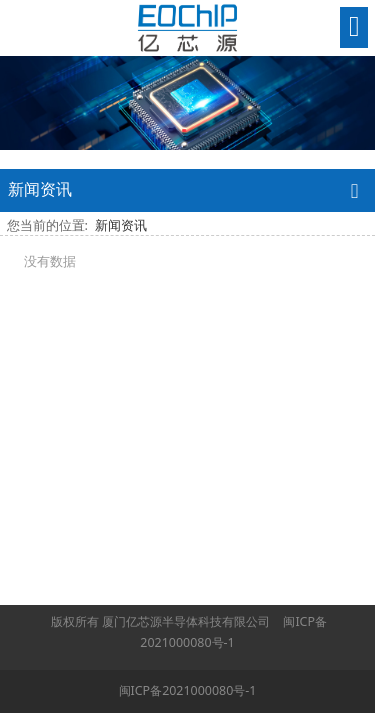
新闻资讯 (121, 225)
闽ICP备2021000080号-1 (188, 690)
